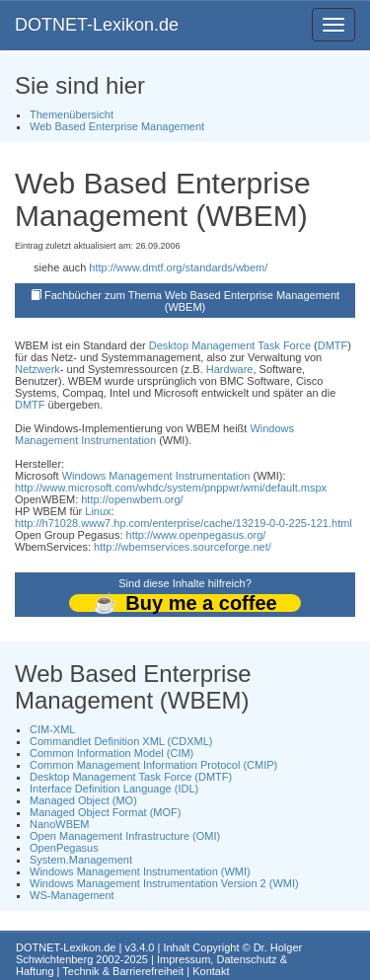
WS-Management (72, 895)
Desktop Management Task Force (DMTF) (131, 777)
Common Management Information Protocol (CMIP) (153, 765)
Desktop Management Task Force (230, 345)
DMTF (333, 345)
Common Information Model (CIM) (111, 753)
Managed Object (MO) (83, 800)
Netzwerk (37, 369)
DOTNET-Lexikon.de (97, 25)
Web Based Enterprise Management (117, 126)
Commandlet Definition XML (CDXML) (121, 741)
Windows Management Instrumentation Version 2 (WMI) (164, 883)
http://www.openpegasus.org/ (196, 535)
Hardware (230, 369)
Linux (98, 511)
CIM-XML (52, 729)
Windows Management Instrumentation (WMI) (140, 871)
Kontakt (211, 971)
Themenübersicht (72, 114)
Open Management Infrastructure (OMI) (125, 836)
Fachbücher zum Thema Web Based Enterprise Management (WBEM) (192, 301)
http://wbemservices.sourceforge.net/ (183, 547)
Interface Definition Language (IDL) (114, 789)
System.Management (81, 860)
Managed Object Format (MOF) (105, 812)
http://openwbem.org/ (132, 499)
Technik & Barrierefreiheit (123, 971)
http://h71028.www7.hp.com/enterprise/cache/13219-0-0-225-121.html (184, 523)
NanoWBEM (60, 824)
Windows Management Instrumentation (154, 434)
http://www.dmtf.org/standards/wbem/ (178, 267)
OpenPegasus (64, 848)
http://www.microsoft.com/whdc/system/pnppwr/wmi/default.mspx (171, 488)
